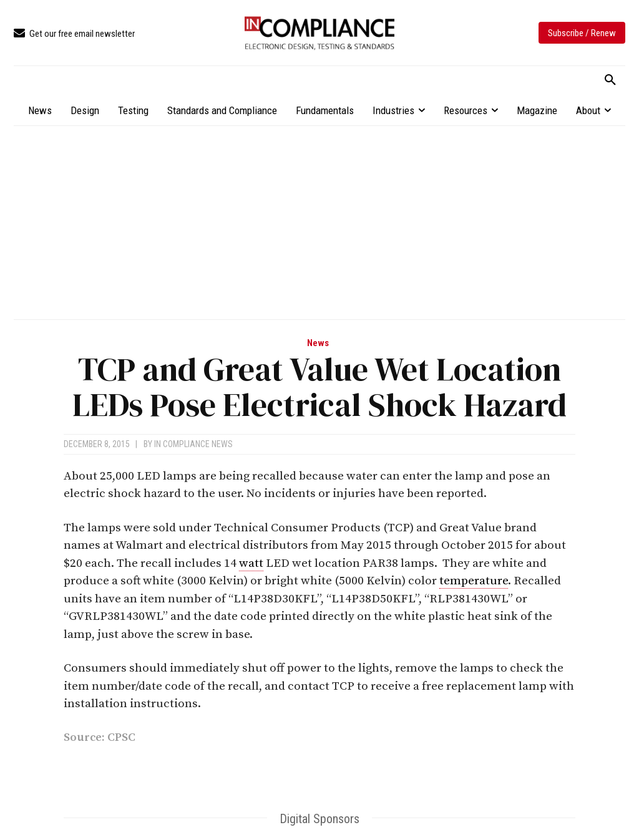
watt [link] (251, 563)
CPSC (121, 737)
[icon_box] (74, 34)
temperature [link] (474, 581)
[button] (610, 80)
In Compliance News (193, 444)
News (318, 343)
